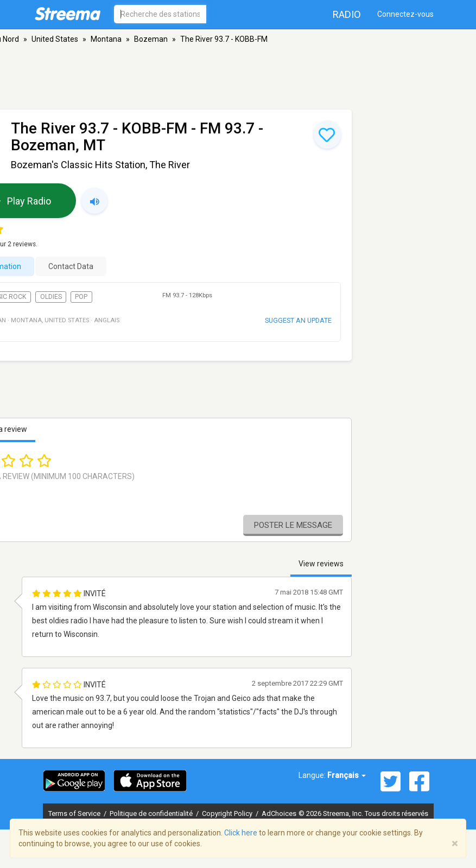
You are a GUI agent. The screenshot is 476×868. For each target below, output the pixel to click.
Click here (241, 833)
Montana (106, 39)
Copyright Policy (228, 813)
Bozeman (151, 39)
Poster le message (293, 525)
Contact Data (71, 266)
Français (347, 775)
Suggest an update (298, 320)
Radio (347, 14)
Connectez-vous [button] (405, 14)
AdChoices (279, 813)
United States (55, 39)
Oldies (51, 297)
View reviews (321, 564)
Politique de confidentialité (152, 813)
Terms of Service (75, 813)
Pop (81, 297)
